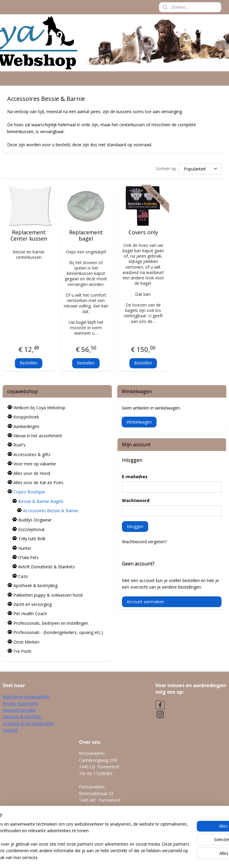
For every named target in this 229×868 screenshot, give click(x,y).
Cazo (23, 575)
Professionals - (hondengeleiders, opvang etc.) (58, 631)
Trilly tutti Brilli (32, 538)
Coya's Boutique (29, 491)
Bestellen (29, 362)
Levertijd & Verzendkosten (28, 722)
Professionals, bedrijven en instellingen (51, 622)
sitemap (92, 857)
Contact (10, 729)
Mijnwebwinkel (179, 857)
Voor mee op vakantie (35, 463)
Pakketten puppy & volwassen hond (48, 594)
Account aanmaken (145, 601)
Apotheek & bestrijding (35, 585)
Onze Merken (26, 641)
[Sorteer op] (200, 168)
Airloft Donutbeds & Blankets (47, 566)
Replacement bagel (86, 234)
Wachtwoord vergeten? (144, 541)
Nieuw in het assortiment (38, 435)
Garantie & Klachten (22, 716)
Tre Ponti (22, 650)
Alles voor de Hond (32, 472)
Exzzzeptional (31, 528)
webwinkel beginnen (127, 857)
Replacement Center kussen (29, 234)
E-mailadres (135, 476)
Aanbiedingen (26, 425)
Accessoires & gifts (32, 454)
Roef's (20, 444)
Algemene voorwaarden (26, 696)
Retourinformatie (19, 709)
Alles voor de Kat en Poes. (39, 482)
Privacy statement (20, 702)
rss (105, 857)
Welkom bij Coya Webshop (39, 407)
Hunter (25, 547)
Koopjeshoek (26, 416)
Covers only (143, 231)
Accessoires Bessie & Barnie (51, 510)
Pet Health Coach (30, 613)
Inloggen (135, 525)
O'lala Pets (28, 557)
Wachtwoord (136, 500)
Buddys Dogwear (35, 519)
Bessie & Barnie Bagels (41, 500)
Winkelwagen (139, 421)
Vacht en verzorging (33, 603)
